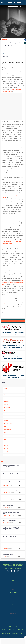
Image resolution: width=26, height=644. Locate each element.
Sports (5, 392)
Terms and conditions (13, 593)
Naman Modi (5, 485)
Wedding (6, 433)
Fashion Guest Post (15, 631)
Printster (5, 469)
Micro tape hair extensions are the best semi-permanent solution (11, 505)
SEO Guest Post (21, 630)
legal (13, 597)
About (13, 578)
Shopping (4, 39)
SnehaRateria (6, 523)
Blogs (13, 605)
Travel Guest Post (5, 630)
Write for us (13, 585)
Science (5, 455)
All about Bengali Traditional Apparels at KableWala (11, 474)
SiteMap (13, 621)
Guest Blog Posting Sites (6, 633)
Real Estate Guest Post (7, 631)
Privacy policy (13, 595)
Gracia (4, 532)
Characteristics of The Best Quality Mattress (12, 490)
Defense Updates (8, 417)
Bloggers (13, 607)
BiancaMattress (10, 50)
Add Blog (13, 609)
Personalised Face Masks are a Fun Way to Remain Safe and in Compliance (12, 466)
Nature (5, 398)
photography (7, 404)
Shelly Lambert (6, 499)
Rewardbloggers (9, 638)
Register (13, 619)
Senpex (4, 556)
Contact (13, 581)
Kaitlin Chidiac (6, 507)
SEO (5, 427)
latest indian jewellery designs (9, 520)
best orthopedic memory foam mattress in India (13, 283)
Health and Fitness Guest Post (17, 633)
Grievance (13, 583)
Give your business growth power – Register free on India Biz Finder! (13, 358)
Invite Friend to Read (13, 321)
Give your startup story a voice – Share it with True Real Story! (13, 377)
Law (5, 442)
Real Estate (6, 436)
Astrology (6, 414)
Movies (5, 411)
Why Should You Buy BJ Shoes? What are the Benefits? (11, 546)
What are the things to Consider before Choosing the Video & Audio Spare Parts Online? (11, 529)
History (5, 389)
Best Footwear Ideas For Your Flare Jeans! (11, 497)
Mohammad (5, 548)
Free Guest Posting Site (19, 632)
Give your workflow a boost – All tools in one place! (13, 334)
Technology (6, 401)
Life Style (6, 395)
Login (13, 617)
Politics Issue (7, 408)
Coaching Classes (8, 423)
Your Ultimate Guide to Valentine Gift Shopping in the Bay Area (10, 554)
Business (6, 420)
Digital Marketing (8, 430)
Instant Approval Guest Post (10, 632)
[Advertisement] (13, 106)
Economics (6, 452)
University (6, 446)
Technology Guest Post (13, 630)
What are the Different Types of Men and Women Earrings (11, 482)
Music (5, 439)
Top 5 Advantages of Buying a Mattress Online (11, 513)
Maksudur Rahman (7, 477)
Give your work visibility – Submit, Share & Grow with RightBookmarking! (13, 347)
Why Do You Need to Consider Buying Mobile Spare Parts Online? (10, 537)
